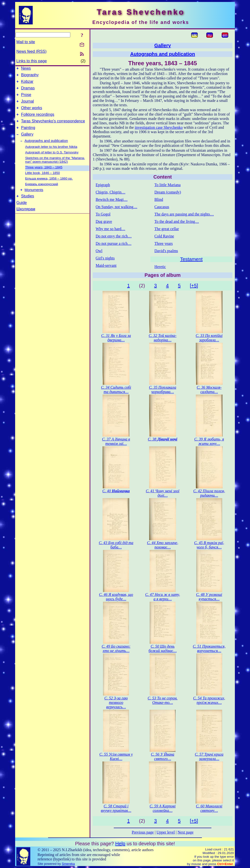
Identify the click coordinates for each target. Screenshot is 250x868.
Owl (99, 251)
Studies (27, 206)
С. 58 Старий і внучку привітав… (116, 808)
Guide (22, 213)
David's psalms (166, 251)
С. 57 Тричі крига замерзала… (209, 756)
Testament (191, 259)
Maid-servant (106, 265)
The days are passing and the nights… (184, 214)
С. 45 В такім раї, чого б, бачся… (209, 545)
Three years (163, 243)
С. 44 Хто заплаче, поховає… (163, 545)
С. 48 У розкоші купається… (209, 597)
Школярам (26, 219)
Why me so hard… (110, 229)
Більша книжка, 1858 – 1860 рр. (49, 187)
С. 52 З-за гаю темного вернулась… (116, 702)
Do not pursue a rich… (114, 243)
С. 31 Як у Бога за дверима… (116, 338)
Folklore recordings (38, 120)
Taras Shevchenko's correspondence (53, 128)
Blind (159, 199)
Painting (28, 135)
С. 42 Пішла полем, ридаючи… (209, 493)
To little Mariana (167, 185)
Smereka (68, 864)
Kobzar (27, 84)
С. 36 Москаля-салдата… (209, 390)
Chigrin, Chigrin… (111, 192)
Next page (185, 832)
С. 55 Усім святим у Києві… (116, 756)
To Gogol (103, 214)
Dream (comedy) (168, 192)
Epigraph (103, 185)
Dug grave (104, 221)
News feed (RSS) (31, 51)
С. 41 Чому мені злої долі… (163, 493)
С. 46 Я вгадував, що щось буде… (116, 597)
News (26, 69)
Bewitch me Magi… (112, 199)
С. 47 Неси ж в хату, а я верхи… (163, 597)
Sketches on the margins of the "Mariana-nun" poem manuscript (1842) (55, 169)
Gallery (27, 142)
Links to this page (32, 61)
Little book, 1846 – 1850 (42, 182)
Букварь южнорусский (42, 193)
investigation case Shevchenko (159, 127)
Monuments (34, 199)
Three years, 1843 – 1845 (44, 176)
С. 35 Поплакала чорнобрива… (163, 390)
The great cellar (167, 229)
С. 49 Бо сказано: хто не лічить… (116, 648)
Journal (27, 106)
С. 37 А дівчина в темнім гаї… (116, 441)
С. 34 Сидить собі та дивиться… (116, 390)
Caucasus (162, 207)
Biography (30, 76)
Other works (31, 113)
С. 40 (116, 491)
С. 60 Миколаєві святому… (209, 808)
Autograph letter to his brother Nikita (51, 155)
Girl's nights (105, 258)
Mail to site (26, 42)
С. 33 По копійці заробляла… (209, 338)
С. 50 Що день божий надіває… (163, 648)
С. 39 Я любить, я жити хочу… (209, 441)
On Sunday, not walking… (117, 207)
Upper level (166, 832)
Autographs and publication (46, 150)
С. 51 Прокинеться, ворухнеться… (209, 648)
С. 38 (163, 439)
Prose (26, 98)
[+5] (194, 286)
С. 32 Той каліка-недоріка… (163, 338)
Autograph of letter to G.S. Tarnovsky (52, 161)
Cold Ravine (164, 236)
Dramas (28, 91)
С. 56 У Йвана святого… (163, 756)
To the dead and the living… (177, 221)
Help (120, 844)
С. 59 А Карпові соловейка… (163, 808)
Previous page (143, 832)
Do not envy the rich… (114, 236)
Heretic (160, 267)
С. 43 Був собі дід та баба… (116, 545)
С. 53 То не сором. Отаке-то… (163, 700)
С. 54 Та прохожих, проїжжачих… (209, 700)
